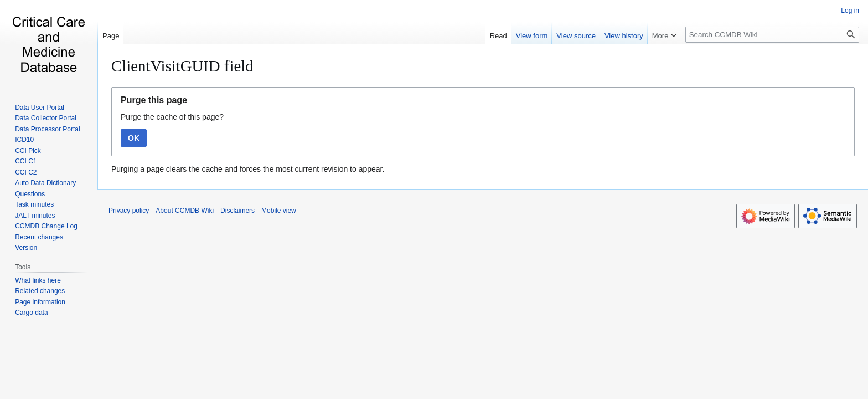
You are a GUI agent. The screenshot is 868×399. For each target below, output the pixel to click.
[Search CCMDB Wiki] (772, 35)
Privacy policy (129, 211)
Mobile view (279, 211)
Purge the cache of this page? (172, 117)
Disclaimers (237, 211)
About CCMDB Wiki (185, 211)
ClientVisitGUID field (182, 66)
